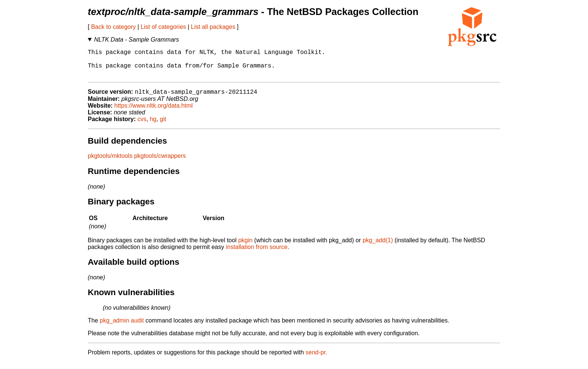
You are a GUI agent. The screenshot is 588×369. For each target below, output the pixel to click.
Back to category (113, 27)
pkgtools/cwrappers (160, 163)
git (163, 126)
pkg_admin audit (122, 328)
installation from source (257, 254)
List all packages (213, 27)
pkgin (245, 247)
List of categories (163, 27)
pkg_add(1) (378, 247)
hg (153, 126)
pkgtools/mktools (110, 163)
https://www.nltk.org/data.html (154, 113)
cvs (142, 126)
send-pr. (316, 359)
